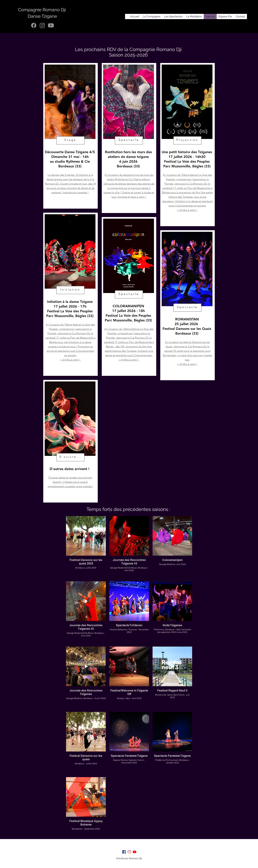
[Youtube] (51, 25)
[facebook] (124, 852)
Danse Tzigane (42, 16)
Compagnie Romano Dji (42, 10)
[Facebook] (34, 25)
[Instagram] (42, 25)
